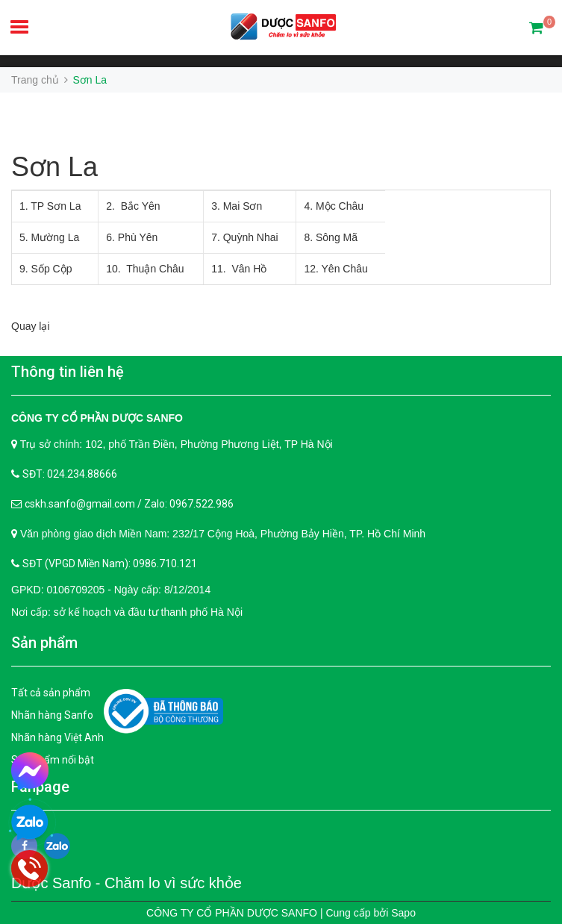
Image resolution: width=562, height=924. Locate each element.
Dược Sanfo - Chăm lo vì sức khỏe (127, 883)
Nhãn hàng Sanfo (52, 715)
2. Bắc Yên (133, 206)
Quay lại (31, 326)
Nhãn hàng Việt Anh (57, 737)
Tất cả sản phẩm (51, 693)
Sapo (403, 913)
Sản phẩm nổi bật (53, 760)
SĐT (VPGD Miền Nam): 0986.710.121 (110, 564)
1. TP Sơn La (50, 206)
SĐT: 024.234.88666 (70, 474)
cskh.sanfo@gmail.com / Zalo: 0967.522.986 (129, 504)
